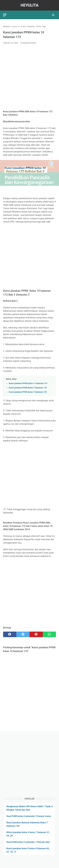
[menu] (5, 15)
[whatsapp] (49, 634)
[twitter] (23, 634)
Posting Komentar (28, 43)
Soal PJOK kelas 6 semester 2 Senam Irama (29, 816)
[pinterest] (36, 634)
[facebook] (10, 634)
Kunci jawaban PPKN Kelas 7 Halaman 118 (28, 388)
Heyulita (29, 5)
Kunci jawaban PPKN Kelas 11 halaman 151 (28, 383)
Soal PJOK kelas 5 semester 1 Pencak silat (28, 842)
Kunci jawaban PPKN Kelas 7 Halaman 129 (28, 392)
